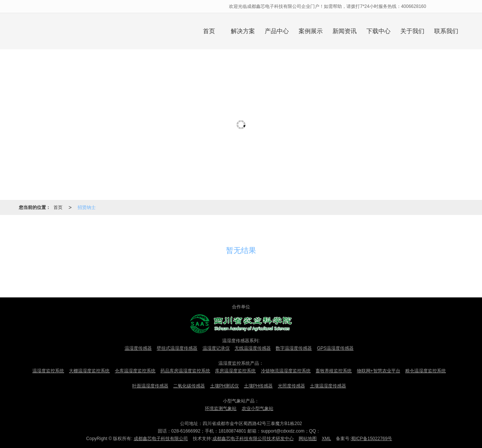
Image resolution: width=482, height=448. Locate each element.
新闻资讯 (345, 31)
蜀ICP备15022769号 (371, 439)
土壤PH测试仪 (225, 386)
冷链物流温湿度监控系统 (286, 371)
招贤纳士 (87, 207)
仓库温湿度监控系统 (135, 371)
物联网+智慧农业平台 (379, 371)
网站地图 (308, 439)
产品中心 (277, 31)
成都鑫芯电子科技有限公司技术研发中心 (253, 439)
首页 (209, 31)
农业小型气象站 (258, 408)
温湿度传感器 (138, 348)
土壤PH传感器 (259, 386)
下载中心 (378, 31)
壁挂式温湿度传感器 (177, 348)
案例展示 (311, 31)
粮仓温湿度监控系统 (426, 371)
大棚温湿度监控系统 (89, 371)
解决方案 (243, 31)
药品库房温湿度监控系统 (185, 371)
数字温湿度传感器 (294, 348)
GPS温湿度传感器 (335, 348)
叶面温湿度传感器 (150, 386)
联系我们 (446, 31)
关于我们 (412, 31)
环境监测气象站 (221, 408)
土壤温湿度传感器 (328, 386)
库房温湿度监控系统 (235, 371)
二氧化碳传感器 (189, 386)
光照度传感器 (291, 386)
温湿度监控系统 (48, 371)
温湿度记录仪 (216, 348)
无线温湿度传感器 (253, 348)
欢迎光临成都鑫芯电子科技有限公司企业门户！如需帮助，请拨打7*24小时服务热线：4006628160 (328, 6)
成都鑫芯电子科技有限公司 (161, 439)
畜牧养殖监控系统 (334, 371)
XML (326, 439)
